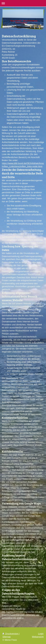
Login (41, 634)
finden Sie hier (28, 552)
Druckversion (11, 634)
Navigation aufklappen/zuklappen (23, 3)
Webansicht (38, 637)
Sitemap (7, 637)
